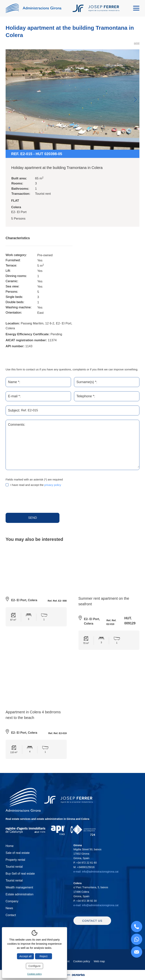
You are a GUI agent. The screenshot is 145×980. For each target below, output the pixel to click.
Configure (34, 966)
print (137, 43)
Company (12, 902)
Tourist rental (14, 867)
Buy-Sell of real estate (20, 874)
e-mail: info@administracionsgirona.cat (96, 872)
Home (10, 846)
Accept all (25, 956)
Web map (99, 964)
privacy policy (53, 485)
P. (85, 863)
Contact (11, 916)
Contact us (92, 923)
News (9, 909)
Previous (10, 100)
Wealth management (19, 888)
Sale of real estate (18, 853)
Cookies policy (82, 964)
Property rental (15, 860)
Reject (44, 956)
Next (135, 100)
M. (84, 868)
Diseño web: (72, 978)
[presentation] (34, 500)
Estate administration (19, 895)
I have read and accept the (36, 485)
